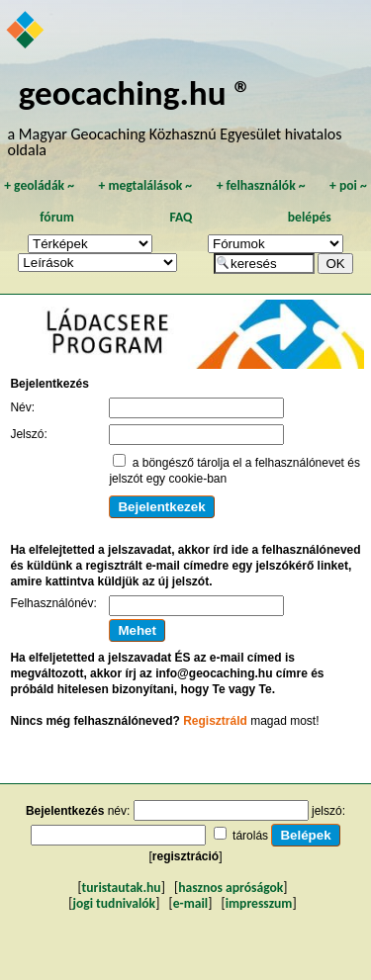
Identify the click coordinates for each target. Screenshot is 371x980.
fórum (57, 217)
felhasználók (261, 185)
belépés (310, 217)
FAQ (181, 217)
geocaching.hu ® (136, 92)
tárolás (250, 836)
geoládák (39, 185)
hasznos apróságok (231, 888)
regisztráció (185, 856)
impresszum (259, 903)
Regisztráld (215, 721)
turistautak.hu (122, 888)
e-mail (190, 903)
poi (348, 185)
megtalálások (145, 185)
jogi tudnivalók (114, 903)
